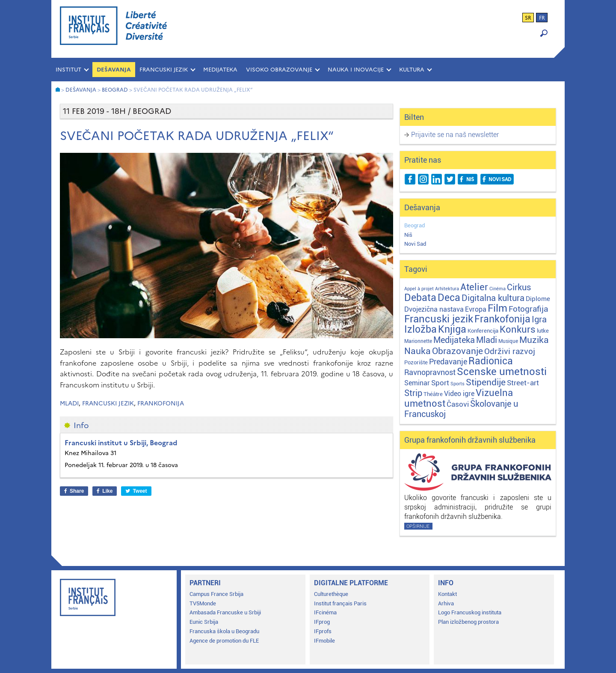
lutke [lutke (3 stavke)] (543, 331)
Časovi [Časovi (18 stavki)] (458, 404)
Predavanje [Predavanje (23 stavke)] (448, 362)
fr (542, 18)
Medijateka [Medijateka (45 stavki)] (454, 340)
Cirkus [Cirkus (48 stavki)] (519, 287)
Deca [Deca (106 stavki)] (449, 298)
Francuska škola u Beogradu (224, 631)
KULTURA (412, 70)
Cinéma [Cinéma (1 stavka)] (498, 289)
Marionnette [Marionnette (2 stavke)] (418, 341)
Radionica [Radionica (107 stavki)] (491, 361)
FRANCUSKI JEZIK (164, 70)
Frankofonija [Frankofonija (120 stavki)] (502, 319)
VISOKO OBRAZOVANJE (279, 70)
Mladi (69, 404)
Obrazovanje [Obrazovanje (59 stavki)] (458, 351)
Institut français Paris (340, 603)
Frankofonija (161, 404)
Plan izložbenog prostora (468, 622)
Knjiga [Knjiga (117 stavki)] (452, 329)
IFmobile (324, 641)
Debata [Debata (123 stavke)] (420, 298)
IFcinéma (325, 612)
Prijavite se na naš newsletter (455, 135)
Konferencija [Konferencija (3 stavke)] (483, 331)
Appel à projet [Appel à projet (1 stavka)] (419, 289)
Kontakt (447, 594)
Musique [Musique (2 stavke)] (508, 341)
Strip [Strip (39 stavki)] (413, 393)
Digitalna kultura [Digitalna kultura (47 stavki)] (493, 298)
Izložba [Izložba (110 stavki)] (421, 329)
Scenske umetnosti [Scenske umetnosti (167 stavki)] (502, 372)
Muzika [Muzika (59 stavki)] (534, 340)
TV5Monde (203, 603)
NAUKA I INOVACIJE (356, 70)
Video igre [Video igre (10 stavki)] (459, 394)
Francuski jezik (108, 404)
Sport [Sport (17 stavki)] (440, 383)
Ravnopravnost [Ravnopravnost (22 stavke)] (430, 372)
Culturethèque (331, 594)
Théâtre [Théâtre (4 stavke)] (433, 394)
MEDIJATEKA (220, 70)
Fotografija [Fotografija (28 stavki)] (528, 309)
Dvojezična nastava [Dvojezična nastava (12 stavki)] (434, 309)
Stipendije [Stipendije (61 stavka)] (486, 382)
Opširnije (418, 526)
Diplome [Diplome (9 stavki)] (538, 299)
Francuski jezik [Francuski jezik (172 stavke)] (439, 319)
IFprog (322, 622)
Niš (408, 235)
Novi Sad (415, 244)
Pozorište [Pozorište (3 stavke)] (416, 362)
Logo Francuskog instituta (470, 612)
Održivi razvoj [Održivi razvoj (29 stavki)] (510, 351)
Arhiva (446, 603)
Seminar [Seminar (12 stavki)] (417, 383)
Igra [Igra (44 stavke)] (539, 320)
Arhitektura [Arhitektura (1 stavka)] (447, 289)
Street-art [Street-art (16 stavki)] (523, 383)
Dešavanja (114, 70)
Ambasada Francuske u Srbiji (225, 612)
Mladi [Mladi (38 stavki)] (487, 340)
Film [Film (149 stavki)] (498, 308)
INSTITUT (68, 70)
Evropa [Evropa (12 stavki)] (476, 309)
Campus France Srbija (216, 594)
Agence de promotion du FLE (224, 641)
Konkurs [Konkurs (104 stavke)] (518, 329)
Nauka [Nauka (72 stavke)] (418, 351)
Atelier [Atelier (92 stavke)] (474, 287)
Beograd (415, 225)
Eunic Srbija (204, 622)
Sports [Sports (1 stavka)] (458, 384)
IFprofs (323, 631)
